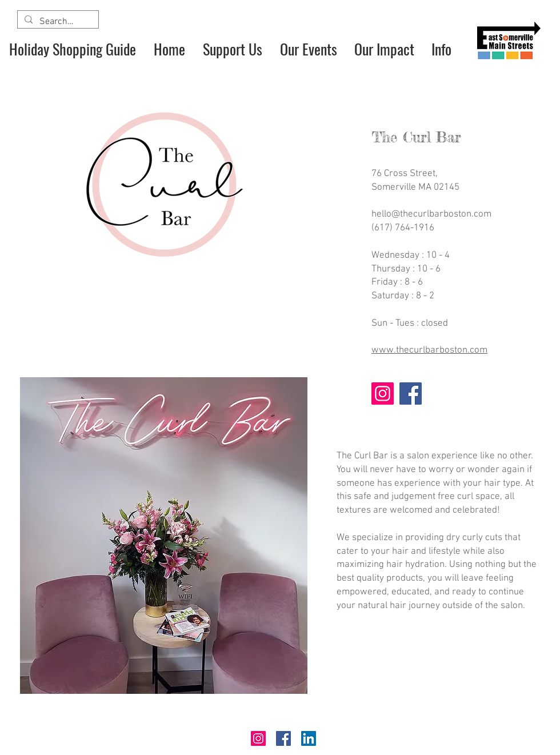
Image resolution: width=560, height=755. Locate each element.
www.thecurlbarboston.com (429, 350)
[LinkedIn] (309, 738)
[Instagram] (383, 394)
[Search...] (57, 22)
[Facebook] (411, 394)
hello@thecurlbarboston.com (431, 214)
